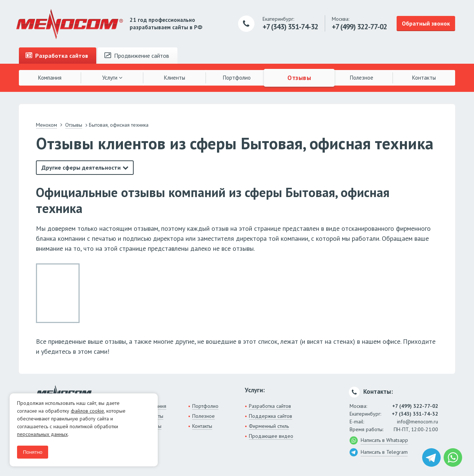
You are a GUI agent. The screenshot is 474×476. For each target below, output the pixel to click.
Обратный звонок (426, 23)
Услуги (112, 78)
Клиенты (175, 78)
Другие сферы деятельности (81, 167)
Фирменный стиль (269, 426)
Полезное (362, 78)
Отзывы (299, 77)
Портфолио (237, 78)
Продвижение (137, 56)
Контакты (424, 78)
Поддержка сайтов (271, 416)
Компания (50, 78)
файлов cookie (87, 411)
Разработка (57, 56)
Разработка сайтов (270, 406)
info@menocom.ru (418, 422)
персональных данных (42, 434)
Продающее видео (271, 436)
